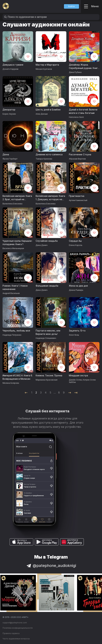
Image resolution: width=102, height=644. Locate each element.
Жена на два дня (78, 286)
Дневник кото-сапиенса (49, 154)
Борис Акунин (9, 114)
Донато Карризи (10, 69)
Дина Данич (42, 245)
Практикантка (77, 196)
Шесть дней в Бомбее (48, 110)
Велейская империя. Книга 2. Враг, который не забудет (17, 198)
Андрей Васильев (11, 293)
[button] (71, 6)
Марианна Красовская (47, 380)
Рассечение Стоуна (80, 154)
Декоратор (9, 110)
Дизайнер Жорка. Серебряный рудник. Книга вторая (84, 67)
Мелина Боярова (11, 383)
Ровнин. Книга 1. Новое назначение (15, 287)
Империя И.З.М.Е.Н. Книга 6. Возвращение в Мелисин (18, 377)
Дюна (6, 154)
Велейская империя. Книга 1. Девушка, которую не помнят (50, 198)
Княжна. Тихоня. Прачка (49, 375)
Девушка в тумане (13, 65)
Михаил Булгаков (44, 69)
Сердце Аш (75, 241)
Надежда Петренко (12, 335)
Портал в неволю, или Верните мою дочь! (48, 332)
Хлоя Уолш (74, 335)
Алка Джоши (42, 114)
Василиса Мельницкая (13, 248)
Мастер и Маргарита (47, 65)
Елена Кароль (76, 245)
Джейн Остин (75, 380)
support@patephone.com (15, 623)
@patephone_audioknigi (51, 566)
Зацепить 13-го (77, 331)
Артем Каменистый (78, 200)
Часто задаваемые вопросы (16, 639)
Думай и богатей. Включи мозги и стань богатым (83, 111)
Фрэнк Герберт (10, 159)
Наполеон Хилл (76, 117)
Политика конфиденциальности (18, 628)
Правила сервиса (11, 633)
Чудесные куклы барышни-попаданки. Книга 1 (18, 243)
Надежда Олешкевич (46, 338)
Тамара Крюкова (44, 159)
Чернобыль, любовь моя (16, 331)
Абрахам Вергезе (77, 159)
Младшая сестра (78, 375)
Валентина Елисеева (12, 204)
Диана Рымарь (76, 290)
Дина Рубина (75, 72)
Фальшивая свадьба (47, 286)
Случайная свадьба (47, 241)
